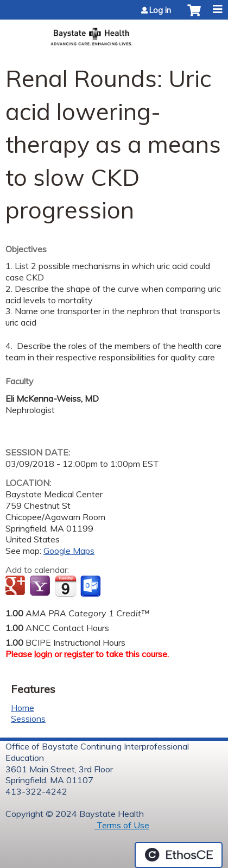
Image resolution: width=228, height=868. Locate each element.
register (79, 654)
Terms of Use (122, 825)
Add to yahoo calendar (41, 586)
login (43, 654)
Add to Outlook (91, 586)
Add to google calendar (17, 586)
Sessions (28, 719)
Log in (160, 10)
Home (23, 708)
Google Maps (69, 551)
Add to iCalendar (65, 586)
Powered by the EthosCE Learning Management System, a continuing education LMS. (179, 855)
